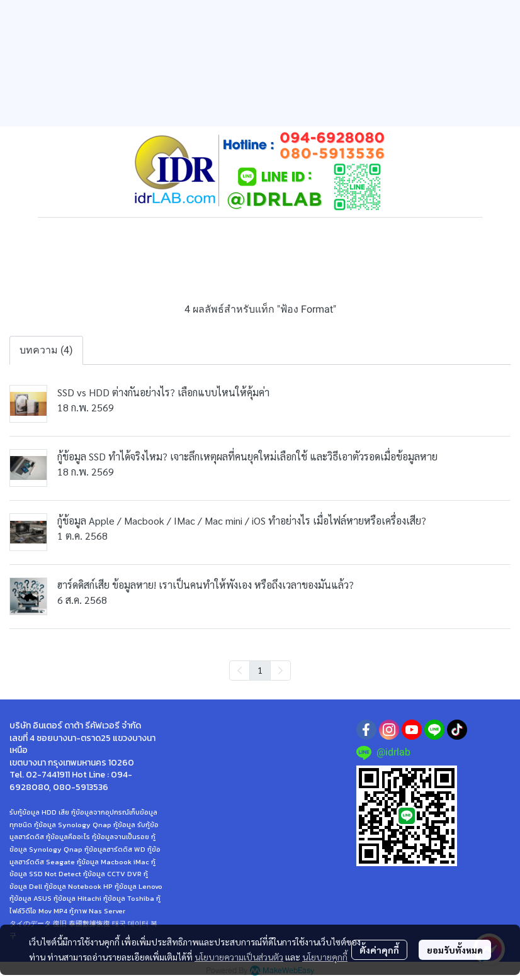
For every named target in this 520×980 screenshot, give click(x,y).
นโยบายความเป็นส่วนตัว (239, 957)
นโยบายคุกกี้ (325, 957)
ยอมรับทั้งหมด (455, 950)
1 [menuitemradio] (260, 670)
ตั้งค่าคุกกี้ (379, 950)
